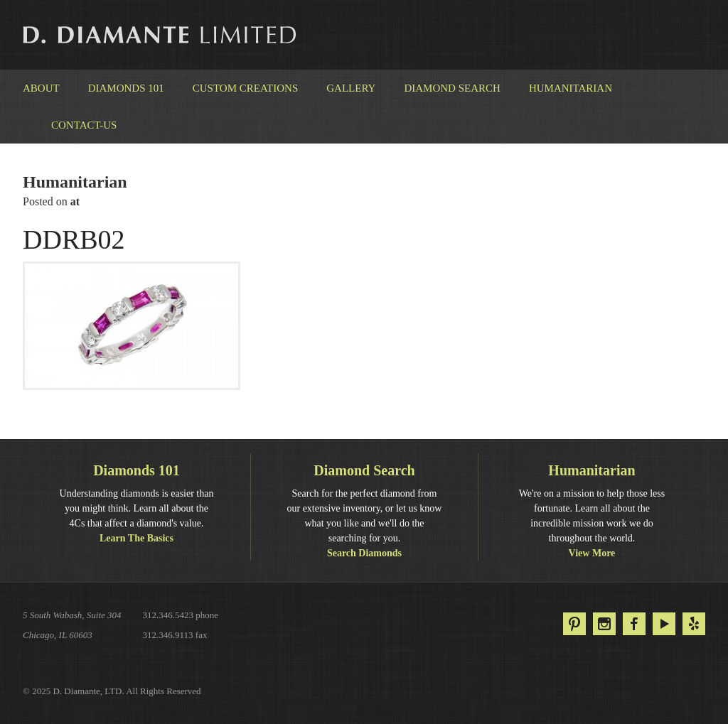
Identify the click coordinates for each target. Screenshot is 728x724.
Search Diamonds (364, 553)
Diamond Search (452, 88)
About (41, 88)
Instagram (604, 624)
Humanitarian (571, 88)
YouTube (664, 624)
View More (592, 553)
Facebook (634, 624)
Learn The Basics (136, 538)
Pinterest (574, 624)
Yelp (694, 624)
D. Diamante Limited (161, 35)
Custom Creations (246, 88)
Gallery (351, 88)
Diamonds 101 (126, 88)
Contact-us (84, 125)
